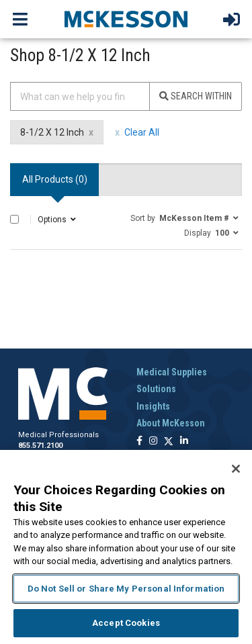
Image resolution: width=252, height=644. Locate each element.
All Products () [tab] (55, 179)
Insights (153, 406)
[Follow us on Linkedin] (184, 442)
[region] (126, 547)
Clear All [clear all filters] (142, 132)
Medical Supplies (172, 372)
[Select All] (14, 219)
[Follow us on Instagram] (153, 442)
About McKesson (171, 423)
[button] (184, 218)
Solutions (156, 389)
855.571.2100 (40, 446)
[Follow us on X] (169, 442)
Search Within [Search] (196, 96)
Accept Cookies (126, 623)
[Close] (236, 469)
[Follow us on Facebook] (139, 442)
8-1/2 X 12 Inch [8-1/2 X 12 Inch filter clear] (52, 132)
